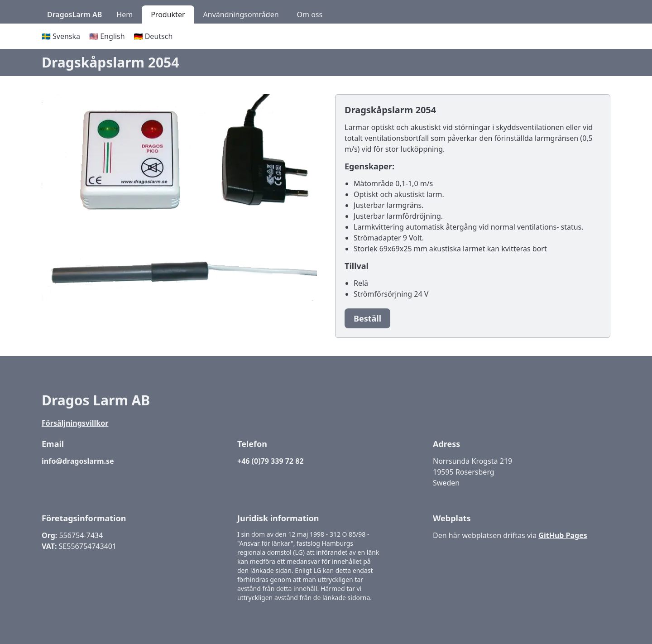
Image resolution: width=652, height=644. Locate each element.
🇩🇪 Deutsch (153, 36)
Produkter (168, 14)
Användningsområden (241, 14)
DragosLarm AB (74, 14)
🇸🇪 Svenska (61, 36)
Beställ (367, 318)
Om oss (310, 14)
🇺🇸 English (107, 36)
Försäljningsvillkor (75, 423)
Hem (125, 14)
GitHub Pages (563, 535)
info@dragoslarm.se (78, 461)
